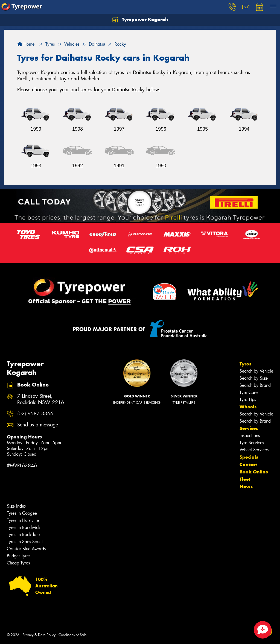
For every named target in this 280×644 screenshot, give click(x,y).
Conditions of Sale (73, 635)
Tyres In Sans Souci (25, 542)
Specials (249, 457)
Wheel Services (254, 450)
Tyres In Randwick (24, 527)
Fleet (245, 479)
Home (26, 44)
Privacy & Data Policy (39, 635)
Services (249, 428)
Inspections (250, 436)
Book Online (254, 472)
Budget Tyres (19, 556)
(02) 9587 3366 (35, 414)
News (246, 487)
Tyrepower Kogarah (140, 20)
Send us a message (38, 425)
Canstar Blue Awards (26, 549)
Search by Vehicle (256, 371)
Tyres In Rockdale (23, 535)
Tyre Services (252, 443)
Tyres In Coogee (22, 513)
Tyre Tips (248, 399)
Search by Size (254, 378)
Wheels (248, 407)
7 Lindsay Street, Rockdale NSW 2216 (41, 399)
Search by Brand (255, 385)
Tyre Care (249, 392)
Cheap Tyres (18, 563)
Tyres (245, 364)
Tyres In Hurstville (23, 520)
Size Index (17, 506)
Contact (248, 464)
